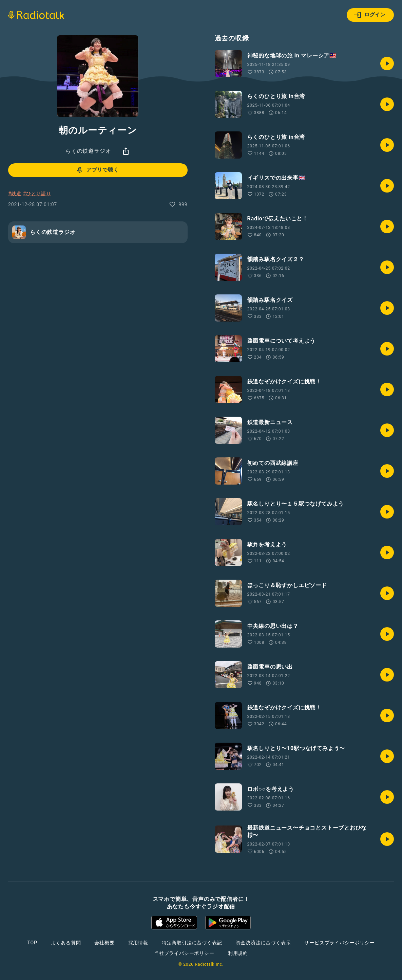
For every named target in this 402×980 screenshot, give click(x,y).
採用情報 (138, 943)
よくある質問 (66, 943)
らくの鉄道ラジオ (88, 151)
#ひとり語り (37, 194)
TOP (32, 943)
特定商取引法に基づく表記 (192, 943)
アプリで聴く (97, 170)
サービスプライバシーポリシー (339, 943)
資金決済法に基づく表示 (263, 943)
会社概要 (104, 943)
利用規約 (238, 953)
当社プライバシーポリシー (184, 953)
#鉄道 (15, 194)
